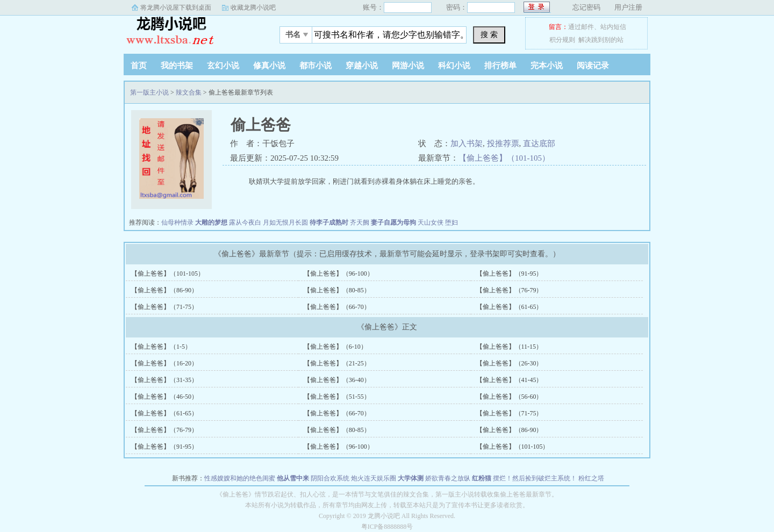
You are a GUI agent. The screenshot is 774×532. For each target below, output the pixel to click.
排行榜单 (500, 66)
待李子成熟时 (329, 222)
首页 (139, 66)
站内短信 (613, 27)
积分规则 (562, 40)
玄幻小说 (223, 66)
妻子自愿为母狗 (393, 222)
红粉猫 (482, 478)
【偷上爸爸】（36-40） (337, 380)
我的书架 (177, 66)
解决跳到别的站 (601, 40)
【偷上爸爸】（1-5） (161, 347)
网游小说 (408, 66)
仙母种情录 (177, 222)
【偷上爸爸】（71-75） (164, 307)
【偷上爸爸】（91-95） (510, 274)
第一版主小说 (191, 32)
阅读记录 (593, 66)
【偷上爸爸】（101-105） (504, 158)
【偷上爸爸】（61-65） (510, 307)
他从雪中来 (293, 478)
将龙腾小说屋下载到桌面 (176, 8)
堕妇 (451, 222)
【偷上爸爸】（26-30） (510, 363)
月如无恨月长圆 (285, 222)
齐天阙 (360, 222)
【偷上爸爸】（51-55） (337, 397)
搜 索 (489, 34)
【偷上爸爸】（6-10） (335, 347)
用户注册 (628, 7)
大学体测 (411, 478)
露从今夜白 (245, 222)
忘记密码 (586, 7)
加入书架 (467, 143)
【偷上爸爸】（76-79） (510, 290)
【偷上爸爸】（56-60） (510, 397)
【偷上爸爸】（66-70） (337, 307)
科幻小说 (454, 66)
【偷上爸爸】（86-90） (164, 290)
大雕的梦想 (211, 222)
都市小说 (316, 66)
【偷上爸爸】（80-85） (337, 290)
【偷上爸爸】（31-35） (164, 380)
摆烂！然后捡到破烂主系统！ (535, 478)
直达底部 (539, 143)
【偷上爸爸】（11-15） (510, 347)
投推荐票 (503, 143)
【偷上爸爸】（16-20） (164, 363)
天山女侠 (431, 222)
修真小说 (269, 66)
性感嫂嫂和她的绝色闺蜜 (240, 478)
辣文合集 (189, 92)
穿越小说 (362, 66)
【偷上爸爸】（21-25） (337, 363)
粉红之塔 (591, 478)
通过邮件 (581, 27)
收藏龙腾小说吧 (253, 8)
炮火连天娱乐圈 (374, 478)
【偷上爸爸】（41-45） (510, 380)
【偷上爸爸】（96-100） (339, 274)
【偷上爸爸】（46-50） (164, 397)
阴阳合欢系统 (330, 478)
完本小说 (547, 66)
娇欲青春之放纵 (448, 478)
